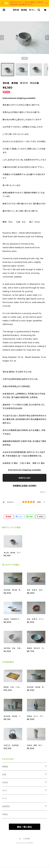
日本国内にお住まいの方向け (25, 486)
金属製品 (6, 806)
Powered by (25, 843)
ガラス (5, 790)
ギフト (5, 798)
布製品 (5, 814)
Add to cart (24, 478)
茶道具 (5, 782)
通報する (43, 492)
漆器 (4, 774)
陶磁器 (5, 767)
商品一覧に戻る (25, 827)
